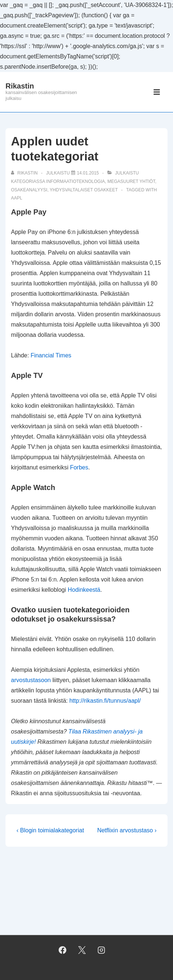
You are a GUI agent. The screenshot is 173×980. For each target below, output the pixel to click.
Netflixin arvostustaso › (127, 830)
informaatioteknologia (76, 181)
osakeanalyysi (29, 190)
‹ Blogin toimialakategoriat (50, 830)
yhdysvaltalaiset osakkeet (84, 190)
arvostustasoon (31, 680)
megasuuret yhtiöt (131, 181)
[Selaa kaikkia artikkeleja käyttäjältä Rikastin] (25, 173)
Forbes (79, 467)
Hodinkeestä (84, 590)
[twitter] (82, 950)
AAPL (17, 198)
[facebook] (63, 950)
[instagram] (101, 950)
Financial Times (51, 355)
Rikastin (20, 86)
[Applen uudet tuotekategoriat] (88, 173)
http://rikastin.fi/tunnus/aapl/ (105, 701)
